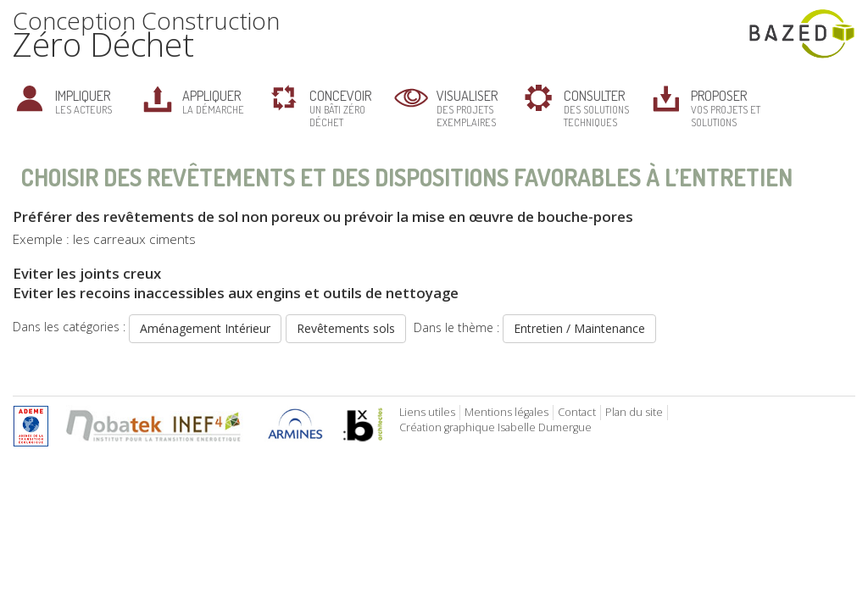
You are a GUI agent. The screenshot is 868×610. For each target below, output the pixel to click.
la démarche (213, 101)
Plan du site (634, 412)
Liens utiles (427, 412)
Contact (577, 412)
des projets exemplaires (467, 108)
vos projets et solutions (726, 108)
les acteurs (83, 101)
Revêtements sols (346, 328)
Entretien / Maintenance (579, 328)
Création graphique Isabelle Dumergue (495, 427)
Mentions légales (506, 412)
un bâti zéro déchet (340, 108)
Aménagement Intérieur (205, 328)
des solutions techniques (596, 108)
